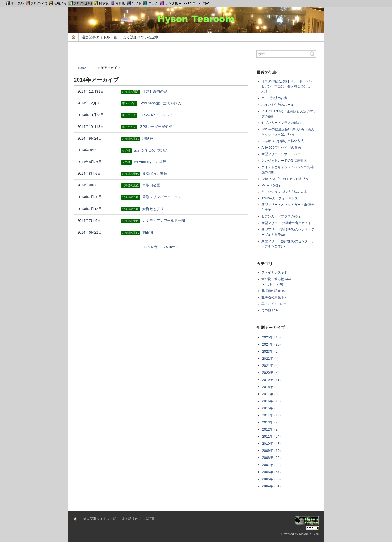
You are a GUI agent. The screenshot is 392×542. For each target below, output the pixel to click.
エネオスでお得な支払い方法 (283, 141)
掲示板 (104, 3)
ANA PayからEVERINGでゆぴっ (285, 179)
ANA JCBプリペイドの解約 (281, 147)
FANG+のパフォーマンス (280, 198)
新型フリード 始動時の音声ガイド (286, 223)
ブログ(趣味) (83, 3)
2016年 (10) (272, 401)
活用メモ (60, 3)
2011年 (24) (272, 436)
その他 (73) (269, 310)
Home (82, 68)
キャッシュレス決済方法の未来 (284, 192)
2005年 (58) (272, 479)
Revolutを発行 (272, 185)
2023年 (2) (270, 351)
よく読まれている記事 (141, 37)
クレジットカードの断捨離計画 (284, 160)
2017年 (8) (270, 394)
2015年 (170, 247)
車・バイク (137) (274, 304)
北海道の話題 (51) (274, 291)
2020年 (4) (270, 373)
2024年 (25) (272, 344)
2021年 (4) (270, 366)
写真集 (120, 3)
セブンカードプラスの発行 (281, 216)
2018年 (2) (270, 387)
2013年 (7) (270, 422)
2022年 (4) (270, 358)
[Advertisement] (161, 56)
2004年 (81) (272, 486)
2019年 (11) (272, 380)
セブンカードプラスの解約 (281, 122)
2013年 (152, 247)
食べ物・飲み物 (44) (276, 279)
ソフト (137, 3)
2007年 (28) (272, 465)
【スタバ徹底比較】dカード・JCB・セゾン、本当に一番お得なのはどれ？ (288, 86)
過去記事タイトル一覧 (99, 37)
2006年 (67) (272, 472)
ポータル (17, 3)
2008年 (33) (272, 458)
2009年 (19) (272, 451)
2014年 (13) (272, 415)
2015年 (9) (270, 408)
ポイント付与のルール (278, 105)
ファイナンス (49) (274, 272)
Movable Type (309, 534)
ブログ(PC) (39, 3)
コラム (153, 3)
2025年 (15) (272, 337)
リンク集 (171, 3)
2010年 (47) (272, 443)
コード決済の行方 (274, 98)
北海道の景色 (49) (274, 297)
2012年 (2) (270, 429)
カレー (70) (275, 284)
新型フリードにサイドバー (281, 154)
